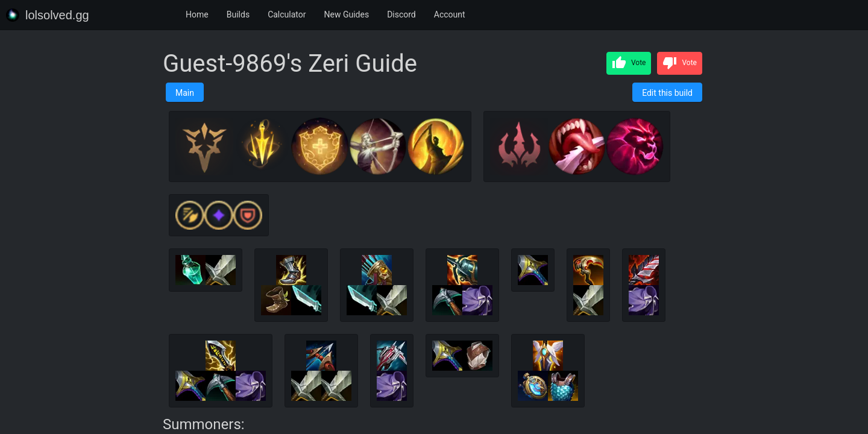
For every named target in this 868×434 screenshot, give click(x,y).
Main (185, 93)
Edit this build (667, 93)
